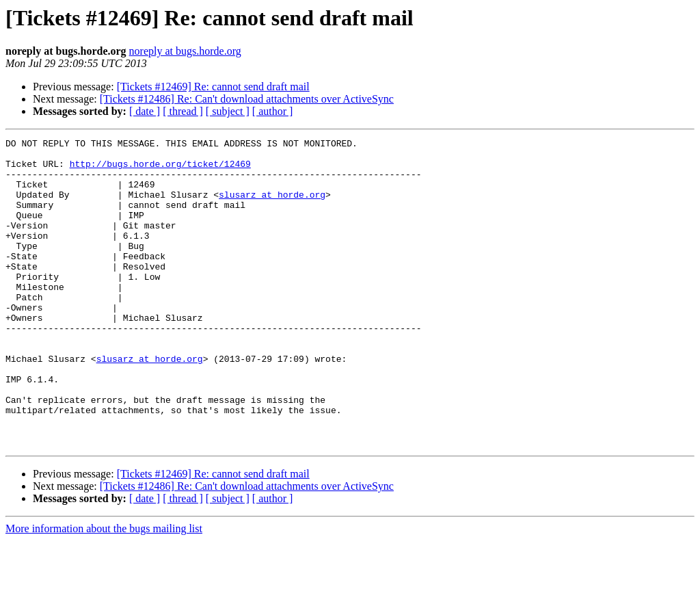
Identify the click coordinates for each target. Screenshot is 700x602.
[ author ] (273, 111)
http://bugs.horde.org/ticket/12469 (160, 170)
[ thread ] (183, 111)
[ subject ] (228, 111)
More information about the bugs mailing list (104, 590)
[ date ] (145, 111)
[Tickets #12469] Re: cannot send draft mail (213, 87)
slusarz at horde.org (272, 207)
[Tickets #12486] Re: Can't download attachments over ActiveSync (247, 99)
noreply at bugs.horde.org (185, 51)
